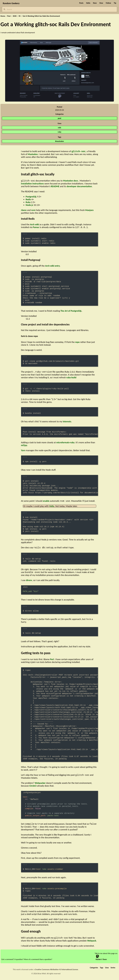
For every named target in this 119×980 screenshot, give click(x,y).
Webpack (92, 943)
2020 (15, 16)
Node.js (29, 205)
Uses (107, 970)
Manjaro (89, 211)
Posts (81, 3)
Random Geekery (11, 3)
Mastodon (33, 154)
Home (3, 16)
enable (46, 502)
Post (9, 16)
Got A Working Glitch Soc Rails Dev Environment (41, 16)
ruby (59, 132)
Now (95, 3)
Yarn (23, 451)
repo (77, 343)
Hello (88, 3)
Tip (115, 3)
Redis (28, 200)
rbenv (24, 211)
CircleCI (33, 788)
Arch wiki (35, 225)
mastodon (60, 141)
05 (20, 16)
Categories (94, 970)
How (101, 3)
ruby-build (71, 378)
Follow (108, 3)
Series (113, 970)
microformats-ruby (65, 443)
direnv (29, 582)
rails (59, 128)
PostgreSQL (31, 197)
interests (67, 422)
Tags (102, 970)
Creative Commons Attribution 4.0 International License (57, 972)
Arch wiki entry (52, 266)
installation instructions (32, 184)
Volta (52, 507)
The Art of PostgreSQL (71, 312)
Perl (52, 661)
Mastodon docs (71, 181)
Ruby (28, 203)
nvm (33, 211)
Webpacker (40, 785)
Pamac (36, 228)
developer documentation (79, 187)
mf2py (24, 446)
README (55, 187)
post (60, 118)
